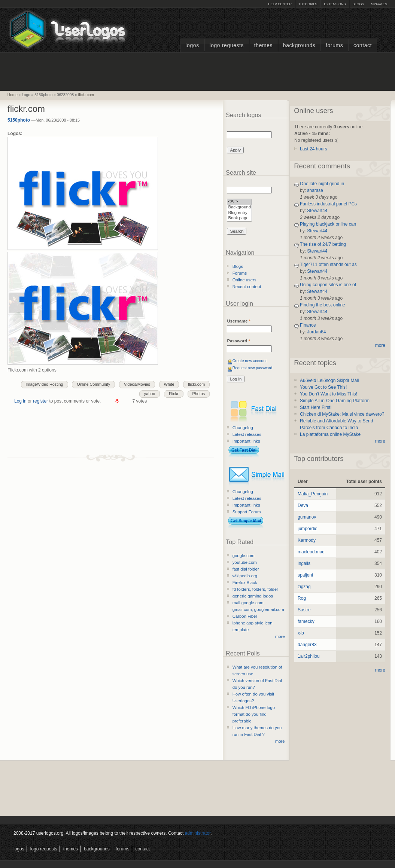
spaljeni (305, 575)
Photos (199, 394)
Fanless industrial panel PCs (328, 204)
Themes (263, 45)
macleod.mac (311, 552)
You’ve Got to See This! (323, 387)
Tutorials (308, 4)
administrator (198, 833)
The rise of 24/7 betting (323, 244)
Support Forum (247, 512)
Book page (239, 218)
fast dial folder (246, 569)
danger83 (307, 645)
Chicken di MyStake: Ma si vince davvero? (342, 414)
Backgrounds (299, 45)
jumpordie (308, 529)
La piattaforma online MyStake (330, 434)
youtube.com (245, 562)
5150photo (19, 120)
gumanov (307, 517)
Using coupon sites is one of (328, 285)
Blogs (358, 4)
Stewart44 (317, 211)
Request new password (253, 368)
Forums (334, 45)
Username (239, 321)
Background (239, 207)
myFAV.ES (379, 4)
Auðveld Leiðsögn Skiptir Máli (329, 380)
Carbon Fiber (245, 616)
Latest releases (247, 434)
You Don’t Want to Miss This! (329, 394)
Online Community (93, 384)
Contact (363, 45)
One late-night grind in (322, 184)
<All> (239, 202)
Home (13, 95)
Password (238, 341)
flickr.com (86, 95)
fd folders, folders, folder (255, 589)
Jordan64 (316, 332)
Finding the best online (323, 305)
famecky (306, 621)
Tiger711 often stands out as (328, 265)
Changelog (243, 428)
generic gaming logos (253, 596)
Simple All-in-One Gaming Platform (335, 401)
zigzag (304, 587)
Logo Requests (227, 45)
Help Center (280, 4)
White (169, 384)
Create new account (250, 361)
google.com (244, 556)
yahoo (150, 394)
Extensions (335, 4)
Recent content (247, 287)
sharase (315, 190)
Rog (302, 598)
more (280, 636)
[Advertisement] (198, 71)
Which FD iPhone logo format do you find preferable (254, 714)
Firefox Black (245, 583)
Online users (244, 280)
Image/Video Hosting (45, 384)
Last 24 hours (314, 149)
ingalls (304, 563)
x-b (301, 633)
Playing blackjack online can (328, 224)
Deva (303, 505)
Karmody (307, 540)
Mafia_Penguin (313, 494)
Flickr (174, 394)
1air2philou (309, 656)
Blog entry (239, 213)
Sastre (304, 610)
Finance (308, 325)
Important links (246, 441)
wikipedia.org (245, 576)
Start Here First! (316, 407)
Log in (20, 401)
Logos (192, 45)
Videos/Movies (137, 384)
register (40, 401)
